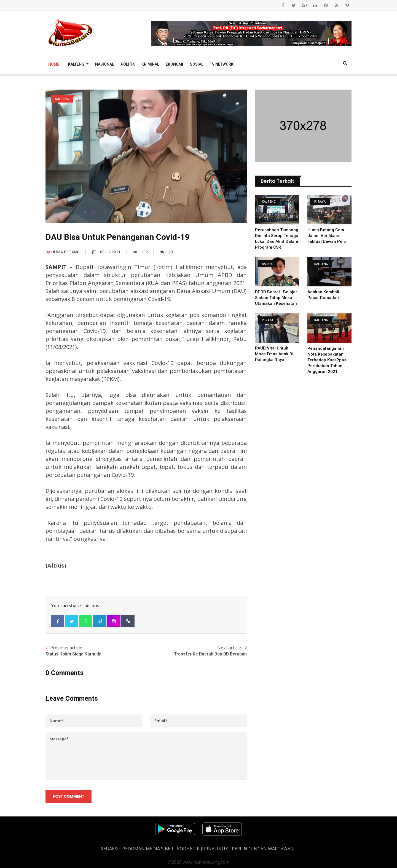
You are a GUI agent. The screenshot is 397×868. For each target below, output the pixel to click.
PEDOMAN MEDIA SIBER (148, 849)
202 (140, 252)
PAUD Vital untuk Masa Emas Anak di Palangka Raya (274, 354)
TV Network (222, 64)
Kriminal (150, 64)
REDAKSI (110, 849)
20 (167, 252)
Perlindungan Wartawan (263, 849)
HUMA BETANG (63, 252)
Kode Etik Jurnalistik (202, 849)
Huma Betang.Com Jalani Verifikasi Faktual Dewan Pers (327, 236)
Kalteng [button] (77, 64)
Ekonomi (174, 64)
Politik (128, 64)
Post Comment (69, 796)
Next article (196, 651)
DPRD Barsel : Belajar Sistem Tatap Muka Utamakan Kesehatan (276, 298)
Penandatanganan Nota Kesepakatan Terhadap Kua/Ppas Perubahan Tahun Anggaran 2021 (327, 360)
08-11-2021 (106, 252)
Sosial (197, 64)
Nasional (104, 64)
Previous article (96, 651)
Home (54, 64)
